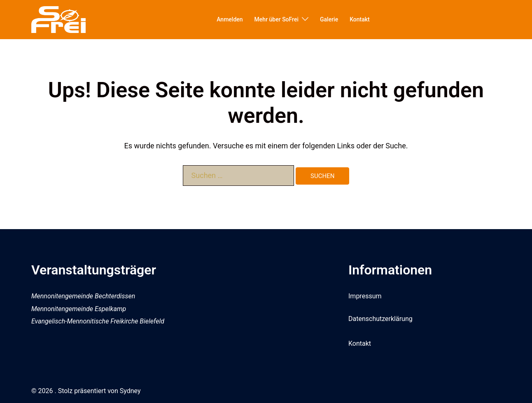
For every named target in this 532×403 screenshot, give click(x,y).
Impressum (365, 296)
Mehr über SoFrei (276, 19)
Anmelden (230, 19)
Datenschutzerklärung (380, 319)
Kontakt (360, 19)
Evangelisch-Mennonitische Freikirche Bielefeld (98, 321)
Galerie (329, 19)
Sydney (130, 391)
